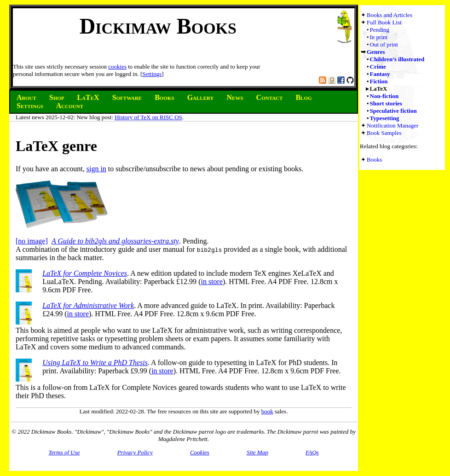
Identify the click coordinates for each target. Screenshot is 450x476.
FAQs (312, 452)
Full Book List (384, 22)
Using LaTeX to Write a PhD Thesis (95, 363)
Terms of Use (64, 452)
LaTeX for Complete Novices (85, 273)
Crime (378, 67)
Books (374, 160)
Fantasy (380, 74)
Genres (376, 52)
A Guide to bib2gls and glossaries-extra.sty (115, 241)
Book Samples (384, 133)
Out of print (384, 44)
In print (379, 37)
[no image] (32, 241)
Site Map (257, 452)
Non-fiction (384, 96)
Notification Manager (392, 125)
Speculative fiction (393, 111)
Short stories (386, 103)
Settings (152, 74)
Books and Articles (389, 15)
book (267, 411)
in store (212, 282)
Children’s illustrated (397, 59)
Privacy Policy (135, 452)
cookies (117, 67)
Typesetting (385, 118)
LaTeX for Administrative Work (88, 305)
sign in (96, 169)
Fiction (379, 81)
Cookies (200, 452)
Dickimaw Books (158, 26)
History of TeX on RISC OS (148, 117)
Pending (380, 30)
